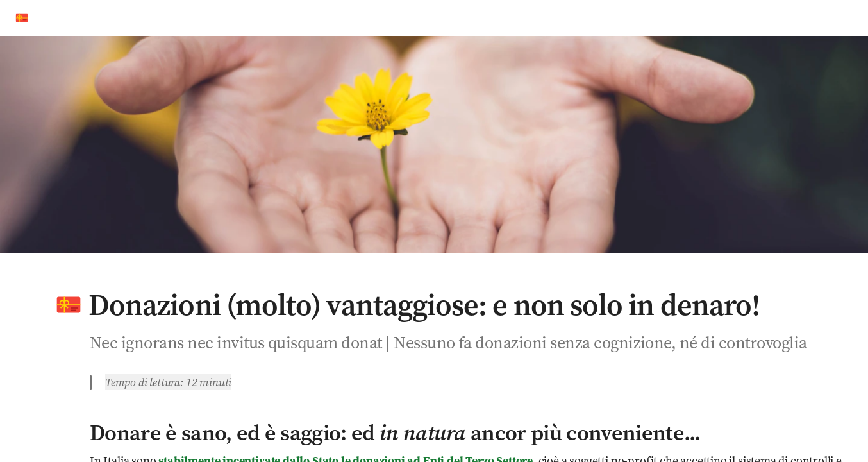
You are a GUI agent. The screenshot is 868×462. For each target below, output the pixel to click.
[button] (69, 305)
